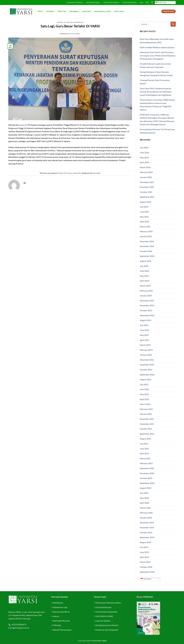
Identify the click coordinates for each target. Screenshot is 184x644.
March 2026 (145, 167)
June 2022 (144, 389)
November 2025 (147, 187)
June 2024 (144, 271)
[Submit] (173, 24)
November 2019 (147, 527)
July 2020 (144, 493)
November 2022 (147, 365)
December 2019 (147, 522)
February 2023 (146, 350)
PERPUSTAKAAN (130, 2)
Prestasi (70, 22)
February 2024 (146, 291)
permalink (97, 173)
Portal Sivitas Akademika (106, 612)
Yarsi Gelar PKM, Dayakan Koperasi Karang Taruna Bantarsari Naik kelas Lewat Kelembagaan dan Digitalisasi (156, 92)
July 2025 (144, 207)
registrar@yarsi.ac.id (20, 628)
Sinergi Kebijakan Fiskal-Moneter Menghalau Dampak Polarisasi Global (156, 74)
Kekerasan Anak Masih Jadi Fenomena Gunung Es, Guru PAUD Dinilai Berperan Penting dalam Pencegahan (158, 55)
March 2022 (145, 404)
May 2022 (144, 394)
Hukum (56, 616)
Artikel (60, 22)
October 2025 (146, 192)
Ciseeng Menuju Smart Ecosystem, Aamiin (155, 82)
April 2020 (144, 503)
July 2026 (144, 147)
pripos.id (23, 125)
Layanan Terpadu (75, 2)
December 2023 (147, 301)
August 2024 (145, 261)
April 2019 (144, 557)
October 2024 (146, 251)
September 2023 (147, 315)
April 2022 (144, 399)
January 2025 (146, 236)
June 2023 (144, 330)
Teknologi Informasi (61, 621)
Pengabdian (75, 11)
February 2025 (146, 231)
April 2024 (144, 281)
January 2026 (146, 177)
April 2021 (144, 453)
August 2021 (145, 439)
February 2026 (146, 172)
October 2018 (146, 567)
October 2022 (146, 370)
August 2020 (145, 488)
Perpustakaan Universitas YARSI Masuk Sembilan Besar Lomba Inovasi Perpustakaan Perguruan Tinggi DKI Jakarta (157, 105)
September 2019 (147, 537)
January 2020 (146, 518)
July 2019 (144, 547)
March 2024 (145, 286)
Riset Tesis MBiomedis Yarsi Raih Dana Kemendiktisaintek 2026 (157, 41)
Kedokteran (58, 603)
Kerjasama (87, 11)
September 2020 (147, 483)
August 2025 (145, 202)
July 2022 (144, 384)
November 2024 (147, 246)
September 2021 (147, 434)
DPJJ (142, 3)
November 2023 (147, 305)
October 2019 (146, 532)
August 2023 (145, 320)
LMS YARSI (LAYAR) (104, 616)
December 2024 (147, 241)
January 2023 (146, 355)
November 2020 (147, 473)
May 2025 (144, 217)
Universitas (79, 22)
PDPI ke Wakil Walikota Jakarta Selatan (157, 47)
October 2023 (146, 310)
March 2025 (145, 226)
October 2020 (146, 478)
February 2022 (146, 409)
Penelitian (62, 11)
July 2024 (144, 266)
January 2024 (146, 296)
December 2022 (147, 360)
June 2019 (144, 552)
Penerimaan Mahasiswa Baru (108, 603)
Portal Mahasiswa (103, 607)
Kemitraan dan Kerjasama (107, 630)
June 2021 (144, 449)
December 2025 (147, 182)
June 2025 (144, 212)
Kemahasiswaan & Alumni (107, 625)
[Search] (152, 2)
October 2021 (146, 429)
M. (80, 34)
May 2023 (144, 335)
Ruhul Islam (120, 11)
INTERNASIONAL (94, 2)
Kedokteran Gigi (60, 607)
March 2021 (145, 458)
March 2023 (145, 345)
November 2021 (147, 424)
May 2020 (144, 498)
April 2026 (144, 162)
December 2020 (147, 468)
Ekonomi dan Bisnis (61, 612)
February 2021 (146, 463)
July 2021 (144, 444)
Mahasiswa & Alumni (103, 11)
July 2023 (144, 325)
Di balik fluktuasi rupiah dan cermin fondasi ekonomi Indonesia (155, 65)
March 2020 (145, 508)
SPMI (147, 3)
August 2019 (145, 542)
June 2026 (144, 152)
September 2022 (147, 375)
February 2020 (146, 513)
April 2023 (144, 340)
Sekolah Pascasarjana (62, 630)
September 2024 (147, 256)
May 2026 (144, 157)
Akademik (51, 11)
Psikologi (57, 625)
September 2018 (147, 572)
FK (65, 22)
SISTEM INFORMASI (112, 2)
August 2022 (145, 379)
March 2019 (145, 562)
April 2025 (144, 222)
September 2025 (147, 197)
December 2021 (147, 419)
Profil (41, 11)
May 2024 (144, 276)
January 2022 (146, 414)
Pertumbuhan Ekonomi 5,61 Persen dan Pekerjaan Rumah (157, 131)
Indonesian (161, 2)
